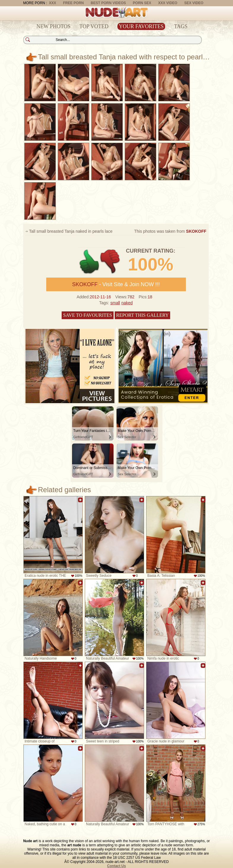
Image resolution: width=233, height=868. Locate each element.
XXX (52, 3)
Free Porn (74, 3)
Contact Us (116, 866)
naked (127, 303)
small (115, 303)
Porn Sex (142, 3)
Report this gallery (142, 315)
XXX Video (168, 3)
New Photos (54, 26)
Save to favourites (88, 315)
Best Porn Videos (108, 3)
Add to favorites (80, 500)
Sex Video (194, 3)
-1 (110, 262)
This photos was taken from (170, 231)
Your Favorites (141, 26)
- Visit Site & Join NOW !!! (116, 284)
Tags (181, 26)
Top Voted (94, 26)
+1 (89, 262)
